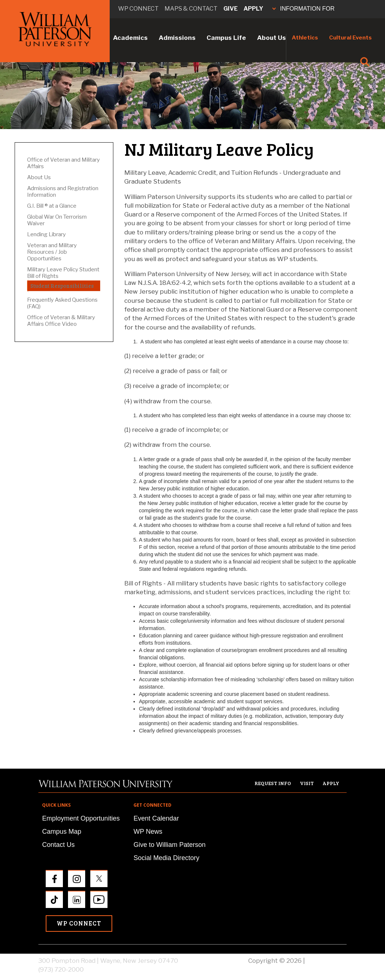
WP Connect (79, 923)
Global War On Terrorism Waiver (57, 220)
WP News (148, 832)
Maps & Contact (191, 9)
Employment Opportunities (81, 818)
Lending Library (46, 234)
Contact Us (58, 845)
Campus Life (226, 38)
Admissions (177, 38)
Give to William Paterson (169, 845)
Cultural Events (350, 38)
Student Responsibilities (62, 286)
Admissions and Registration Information (63, 192)
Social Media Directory (166, 858)
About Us (271, 38)
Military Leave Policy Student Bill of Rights (63, 273)
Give (231, 9)
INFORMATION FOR (303, 9)
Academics (130, 38)
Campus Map (62, 832)
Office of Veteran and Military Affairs (63, 163)
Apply (253, 9)
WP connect (138, 9)
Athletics (305, 38)
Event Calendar (156, 818)
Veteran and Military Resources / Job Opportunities (52, 252)
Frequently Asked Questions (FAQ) (62, 303)
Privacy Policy (327, 961)
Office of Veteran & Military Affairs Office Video (61, 321)
